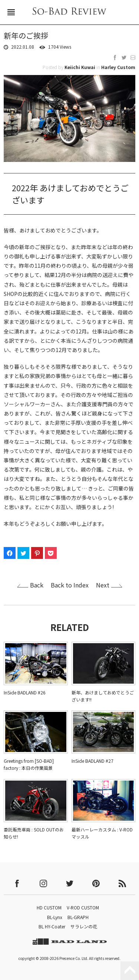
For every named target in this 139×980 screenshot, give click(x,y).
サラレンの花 (84, 926)
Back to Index (70, 585)
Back (37, 585)
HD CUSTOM (49, 907)
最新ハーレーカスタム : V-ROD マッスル (102, 833)
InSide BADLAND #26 (25, 692)
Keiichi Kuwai (80, 67)
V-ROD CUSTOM (83, 907)
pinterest (96, 883)
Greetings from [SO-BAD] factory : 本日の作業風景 (29, 764)
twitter (70, 883)
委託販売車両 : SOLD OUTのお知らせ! (34, 833)
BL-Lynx (55, 917)
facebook (17, 883)
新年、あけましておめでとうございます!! (103, 696)
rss (122, 883)
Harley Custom (118, 67)
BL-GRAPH (78, 917)
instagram (43, 883)
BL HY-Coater (52, 926)
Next (103, 585)
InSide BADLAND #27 (92, 761)
